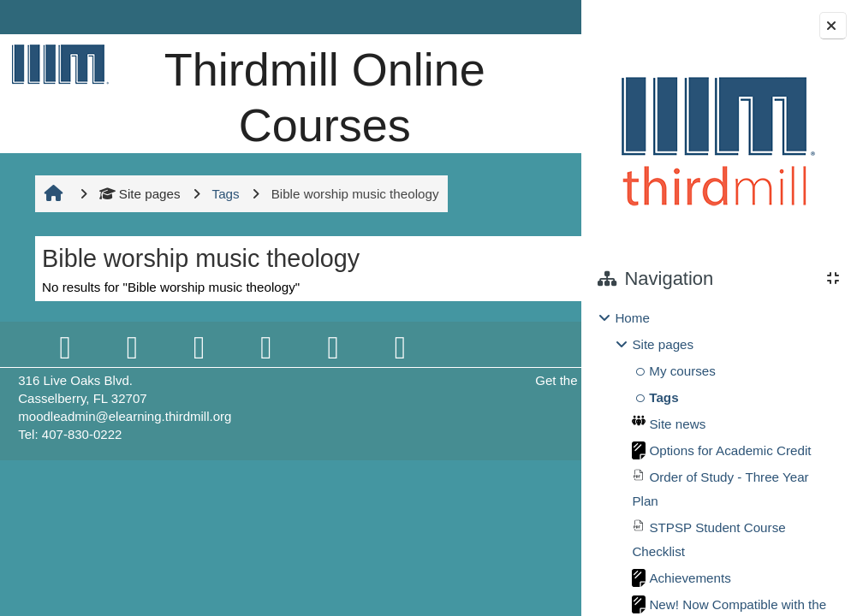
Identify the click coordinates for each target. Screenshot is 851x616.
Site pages (137, 249)
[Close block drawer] (833, 26)
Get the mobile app (450, 436)
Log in (534, 17)
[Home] (57, 64)
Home (632, 318)
